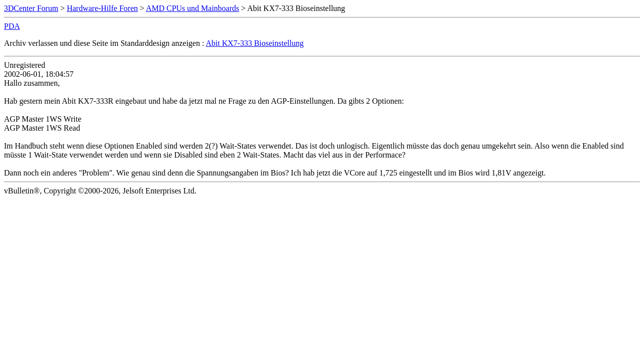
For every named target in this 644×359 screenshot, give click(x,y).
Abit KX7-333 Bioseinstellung (255, 43)
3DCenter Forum (31, 8)
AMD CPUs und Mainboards (193, 8)
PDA (12, 26)
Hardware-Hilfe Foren (102, 8)
